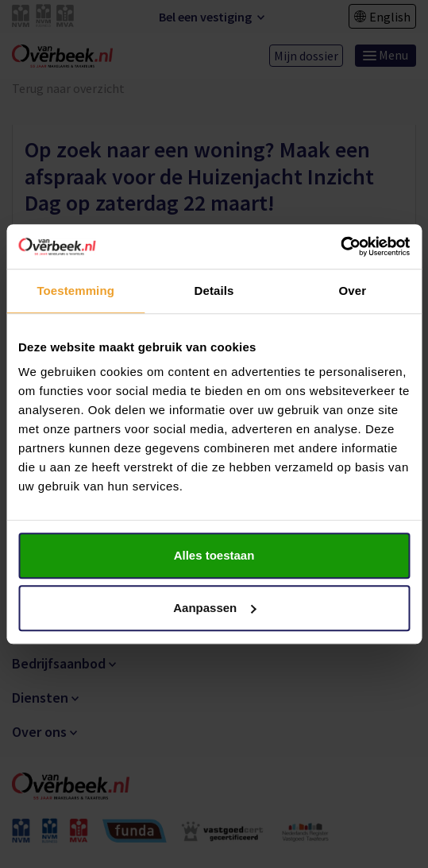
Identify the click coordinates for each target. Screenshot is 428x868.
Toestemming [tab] (75, 291)
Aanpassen (214, 608)
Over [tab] (353, 291)
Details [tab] (214, 291)
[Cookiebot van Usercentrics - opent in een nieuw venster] (340, 246)
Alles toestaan (214, 555)
